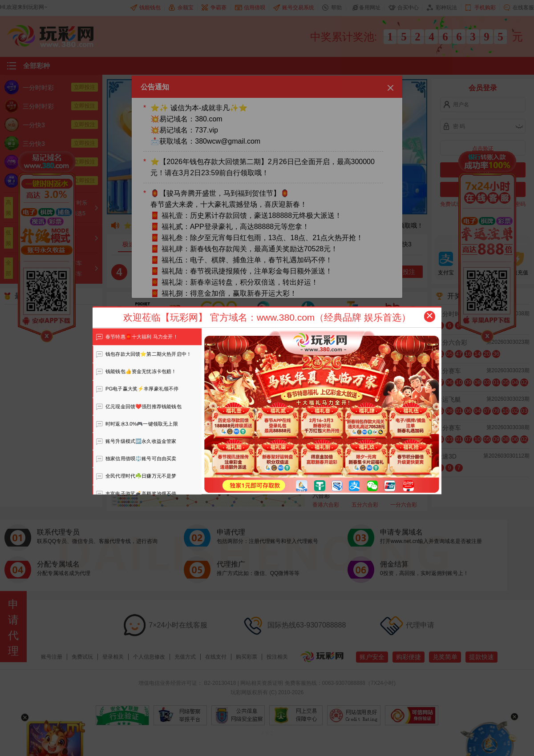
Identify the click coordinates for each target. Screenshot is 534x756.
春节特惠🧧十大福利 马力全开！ (137, 337)
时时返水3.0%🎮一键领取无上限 (137, 424)
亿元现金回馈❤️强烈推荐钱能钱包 (139, 406)
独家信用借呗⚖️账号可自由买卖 (136, 458)
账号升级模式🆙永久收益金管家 (136, 441)
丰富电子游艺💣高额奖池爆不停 (136, 494)
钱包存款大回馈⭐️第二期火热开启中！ (144, 354)
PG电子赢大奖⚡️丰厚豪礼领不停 (137, 389)
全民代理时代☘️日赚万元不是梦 (136, 476)
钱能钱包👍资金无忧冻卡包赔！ (136, 371)
